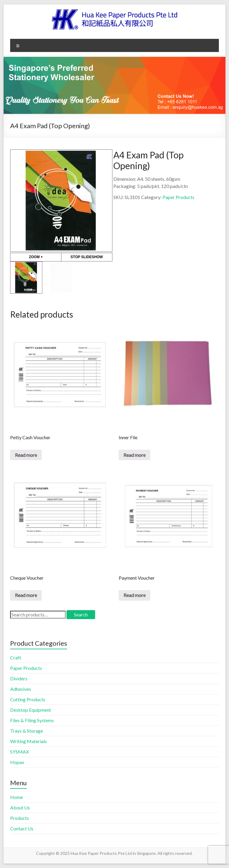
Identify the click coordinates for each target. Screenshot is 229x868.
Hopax (17, 762)
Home (17, 797)
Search (81, 614)
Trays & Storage (27, 731)
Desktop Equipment (31, 710)
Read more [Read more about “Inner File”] (134, 455)
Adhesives (21, 689)
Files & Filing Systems (32, 720)
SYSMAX (20, 752)
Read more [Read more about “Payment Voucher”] (134, 595)
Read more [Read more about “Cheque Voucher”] (26, 595)
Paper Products (178, 197)
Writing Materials (28, 741)
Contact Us (22, 828)
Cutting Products (28, 699)
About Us (20, 807)
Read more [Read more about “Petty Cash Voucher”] (26, 455)
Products (20, 818)
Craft (16, 657)
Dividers (19, 678)
